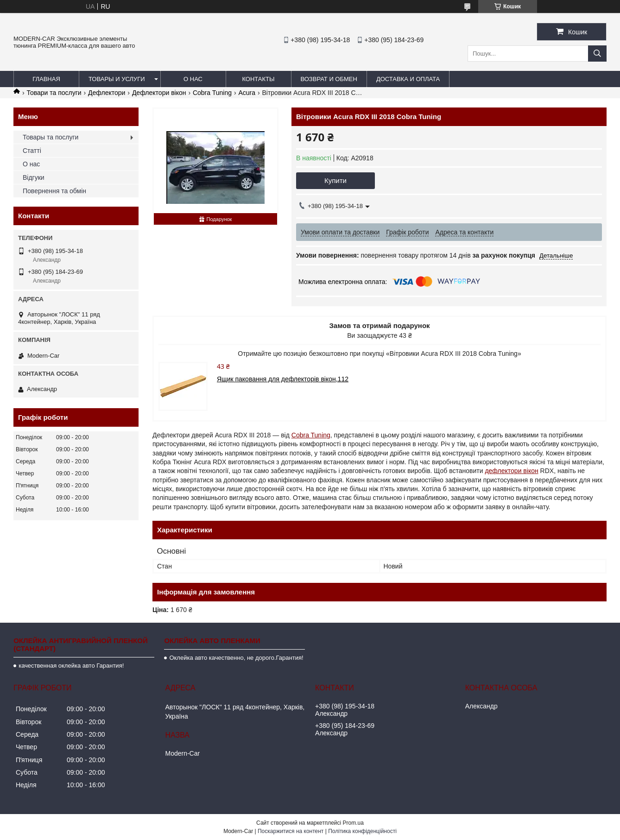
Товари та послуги (54, 93)
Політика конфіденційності (362, 831)
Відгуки (34, 177)
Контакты (258, 79)
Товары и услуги (117, 79)
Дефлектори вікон (159, 93)
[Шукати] (597, 54)
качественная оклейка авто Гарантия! (71, 666)
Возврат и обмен (329, 79)
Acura (247, 93)
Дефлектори (107, 93)
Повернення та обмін (54, 191)
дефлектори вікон (511, 471)
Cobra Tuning (212, 93)
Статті (32, 151)
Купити (335, 180)
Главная (46, 79)
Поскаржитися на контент (291, 831)
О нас (193, 79)
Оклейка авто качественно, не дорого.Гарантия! (236, 658)
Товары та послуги (51, 137)
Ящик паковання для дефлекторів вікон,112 (283, 379)
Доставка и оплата (408, 79)
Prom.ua (353, 823)
